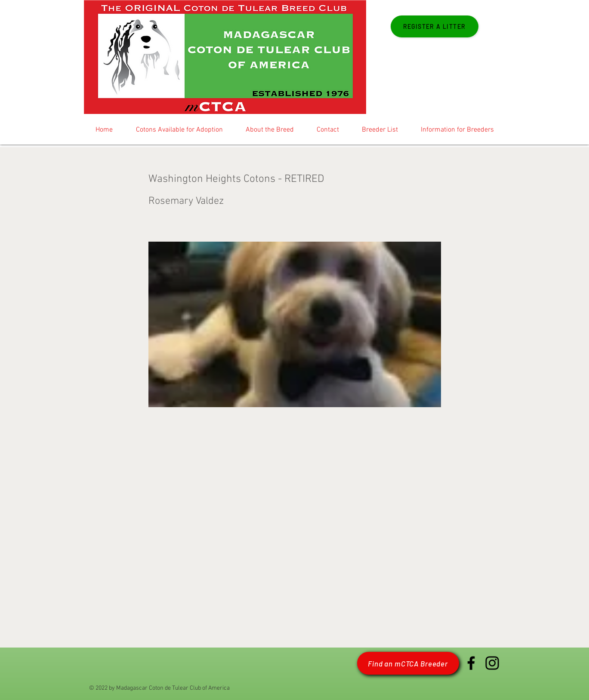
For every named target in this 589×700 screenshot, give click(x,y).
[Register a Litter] (435, 26)
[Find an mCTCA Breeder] (408, 663)
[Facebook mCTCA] (471, 663)
